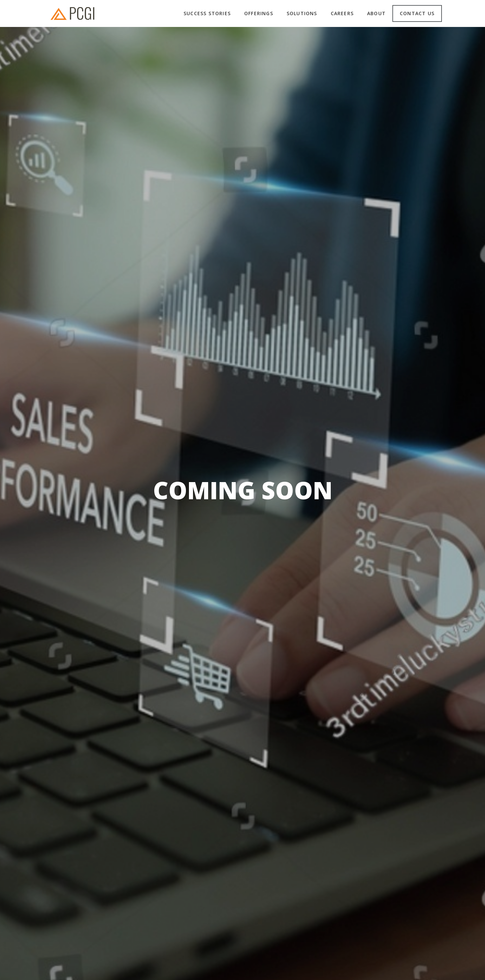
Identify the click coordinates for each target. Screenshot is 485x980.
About (376, 13)
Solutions (302, 13)
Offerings (259, 13)
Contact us (417, 13)
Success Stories (207, 13)
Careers (342, 13)
